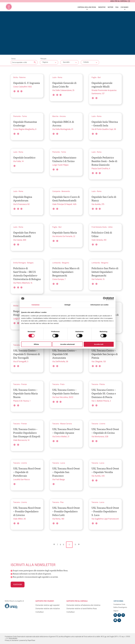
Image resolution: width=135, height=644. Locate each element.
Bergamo (66, 263)
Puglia (94, 77)
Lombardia (56, 263)
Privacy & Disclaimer (12, 640)
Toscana (16, 345)
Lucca (63, 463)
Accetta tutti (99, 344)
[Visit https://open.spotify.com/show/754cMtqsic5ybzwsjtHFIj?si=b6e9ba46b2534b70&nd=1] (115, 620)
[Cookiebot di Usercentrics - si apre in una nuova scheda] (105, 299)
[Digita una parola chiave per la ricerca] (24, 62)
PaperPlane (31, 640)
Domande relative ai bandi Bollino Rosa (82, 609)
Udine (110, 227)
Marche (55, 116)
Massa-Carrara (66, 424)
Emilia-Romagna (19, 263)
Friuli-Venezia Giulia (99, 227)
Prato (62, 384)
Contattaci (40, 612)
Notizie (110, 7)
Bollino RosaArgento (120, 607)
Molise (16, 306)
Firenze (24, 384)
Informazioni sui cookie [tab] (99, 305)
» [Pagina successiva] (79, 544)
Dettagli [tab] (68, 305)
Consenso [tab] (36, 305)
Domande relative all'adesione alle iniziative (83, 605)
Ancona (63, 116)
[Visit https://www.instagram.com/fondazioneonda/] (123, 615)
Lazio (54, 77)
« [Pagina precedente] (54, 544)
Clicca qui (18, 584)
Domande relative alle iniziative (48, 609)
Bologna (30, 263)
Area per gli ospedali (119, 1)
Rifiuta (36, 344)
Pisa (62, 502)
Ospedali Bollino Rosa (87, 7)
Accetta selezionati (67, 344)
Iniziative (102, 7)
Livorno (102, 424)
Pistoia (102, 384)
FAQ (117, 7)
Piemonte (17, 116)
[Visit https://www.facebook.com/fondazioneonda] (119, 615)
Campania (56, 191)
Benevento (66, 191)
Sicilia (16, 77)
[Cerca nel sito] (35, 63)
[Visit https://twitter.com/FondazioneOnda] (119, 620)
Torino (24, 116)
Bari (99, 77)
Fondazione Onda (119, 604)
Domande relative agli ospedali (47, 605)
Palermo (22, 77)
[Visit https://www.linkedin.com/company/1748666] (115, 615)
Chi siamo (125, 7)
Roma (60, 77)
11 (75, 545)
